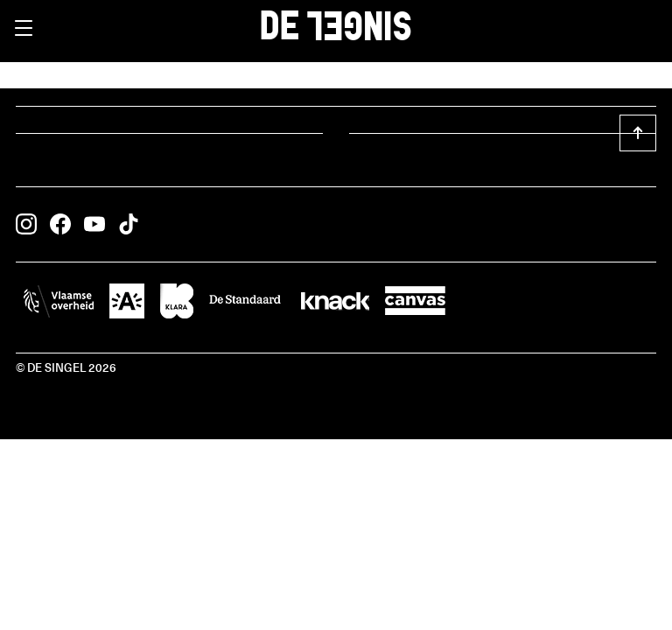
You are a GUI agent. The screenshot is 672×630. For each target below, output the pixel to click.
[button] (24, 28)
